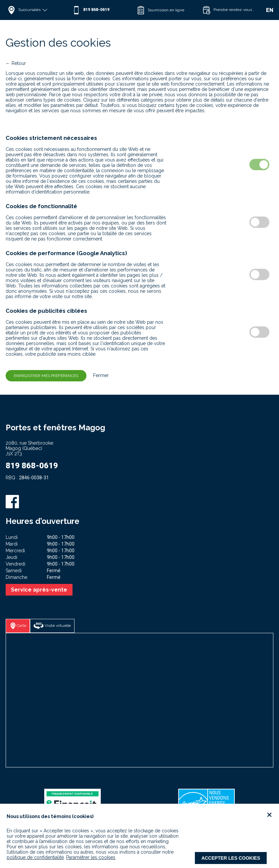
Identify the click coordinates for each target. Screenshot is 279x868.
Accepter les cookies (231, 858)
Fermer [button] (98, 375)
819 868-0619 (32, 466)
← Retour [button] (16, 63)
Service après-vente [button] (39, 590)
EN (270, 10)
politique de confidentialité (35, 857)
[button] (38, 10)
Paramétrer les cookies (91, 857)
